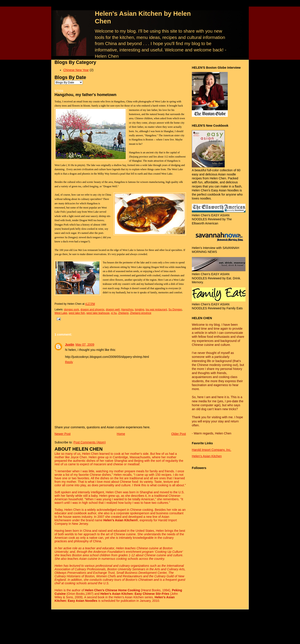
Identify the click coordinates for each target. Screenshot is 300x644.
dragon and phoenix (92, 310)
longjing (139, 310)
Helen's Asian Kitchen (207, 456)
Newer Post (63, 434)
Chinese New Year (76, 70)
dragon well (113, 310)
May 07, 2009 (85, 345)
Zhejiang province (141, 313)
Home (121, 434)
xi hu (114, 313)
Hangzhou (127, 310)
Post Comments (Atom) (90, 442)
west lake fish (77, 313)
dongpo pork (71, 310)
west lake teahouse (98, 313)
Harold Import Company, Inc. (212, 450)
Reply (69, 362)
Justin (70, 345)
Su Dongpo (175, 310)
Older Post (179, 434)
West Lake (61, 313)
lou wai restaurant (156, 310)
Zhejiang (123, 313)
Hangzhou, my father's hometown (86, 95)
